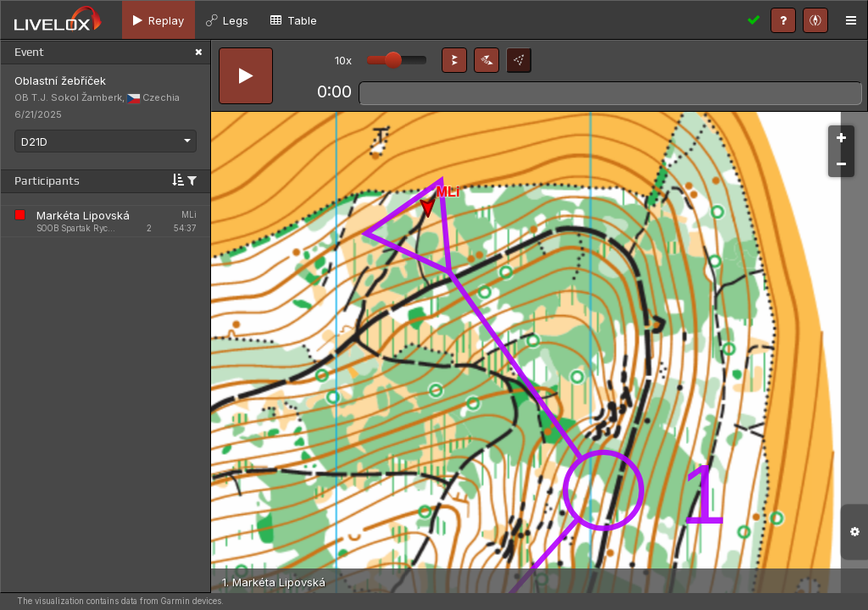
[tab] (159, 20)
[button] (454, 60)
